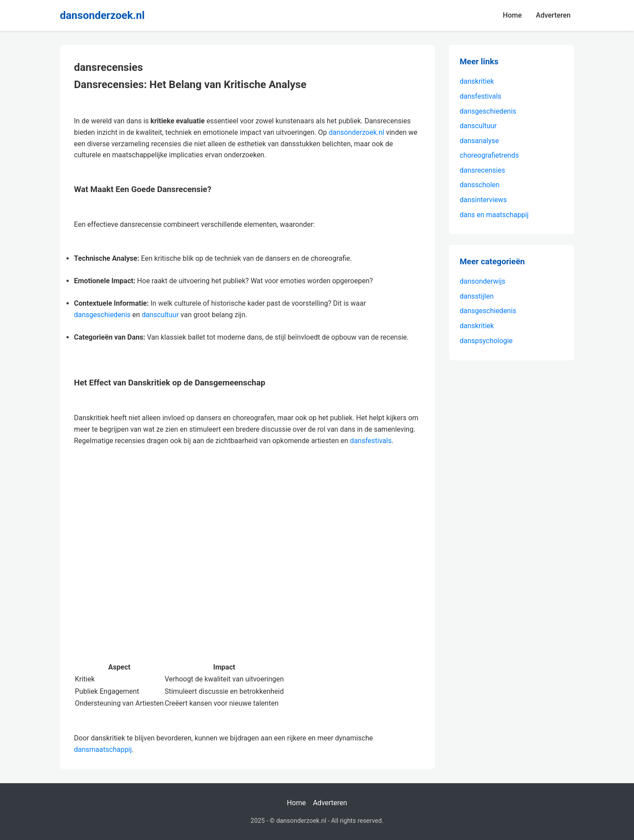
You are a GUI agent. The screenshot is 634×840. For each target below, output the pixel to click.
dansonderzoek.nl (102, 15)
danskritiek (477, 81)
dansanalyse (479, 141)
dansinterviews (483, 200)
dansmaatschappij (103, 749)
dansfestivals (371, 441)
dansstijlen (477, 296)
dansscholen (480, 185)
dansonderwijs (483, 281)
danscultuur (160, 315)
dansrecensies (482, 170)
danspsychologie (486, 341)
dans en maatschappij (494, 215)
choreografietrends (489, 155)
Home (512, 15)
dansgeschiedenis (102, 315)
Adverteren (553, 15)
